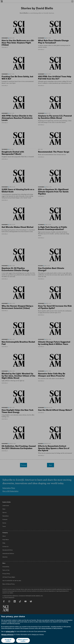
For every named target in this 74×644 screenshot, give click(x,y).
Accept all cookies (8, 640)
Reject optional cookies (23, 640)
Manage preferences (8, 635)
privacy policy (10, 631)
